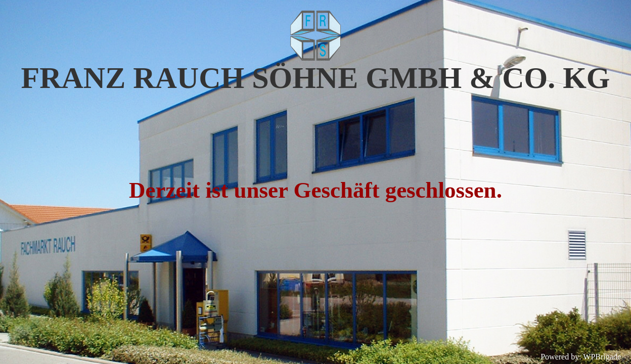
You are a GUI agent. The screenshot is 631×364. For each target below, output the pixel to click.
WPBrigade (602, 357)
